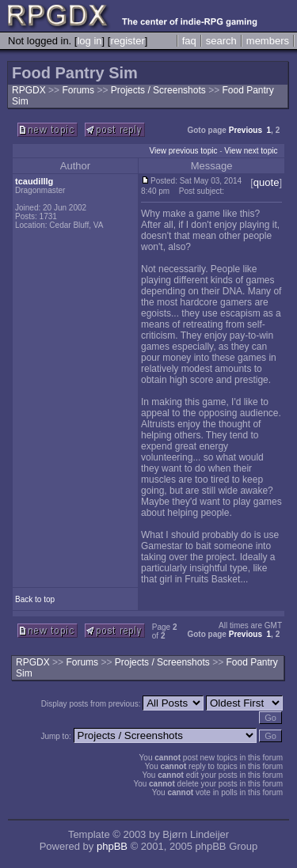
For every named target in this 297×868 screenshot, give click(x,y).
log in (89, 41)
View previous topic (183, 151)
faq (189, 41)
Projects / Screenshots (160, 90)
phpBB (112, 846)
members (268, 41)
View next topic (251, 151)
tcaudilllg (34, 181)
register (127, 41)
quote (267, 182)
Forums (78, 90)
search (221, 41)
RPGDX (29, 90)
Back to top (35, 599)
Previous (246, 130)
